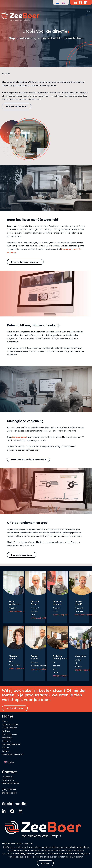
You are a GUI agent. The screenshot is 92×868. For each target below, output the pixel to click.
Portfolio (6, 731)
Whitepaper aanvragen (13, 754)
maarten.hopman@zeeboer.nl (66, 615)
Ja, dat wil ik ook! (15, 708)
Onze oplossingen (10, 724)
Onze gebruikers (9, 728)
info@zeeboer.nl (60, 676)
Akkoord (45, 863)
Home (5, 721)
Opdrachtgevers (9, 734)
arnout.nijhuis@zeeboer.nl (42, 669)
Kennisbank (7, 738)
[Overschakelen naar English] (9, 762)
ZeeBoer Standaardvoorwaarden (67, 853)
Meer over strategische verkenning (29, 459)
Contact (6, 751)
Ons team (6, 741)
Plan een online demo (17, 106)
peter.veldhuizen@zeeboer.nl (22, 611)
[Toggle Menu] (89, 16)
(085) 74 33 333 (9, 789)
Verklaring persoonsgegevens (30, 853)
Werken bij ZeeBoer (11, 744)
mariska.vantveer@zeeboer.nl (22, 668)
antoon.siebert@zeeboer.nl (43, 618)
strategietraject (19, 437)
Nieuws (5, 748)
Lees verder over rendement (25, 262)
